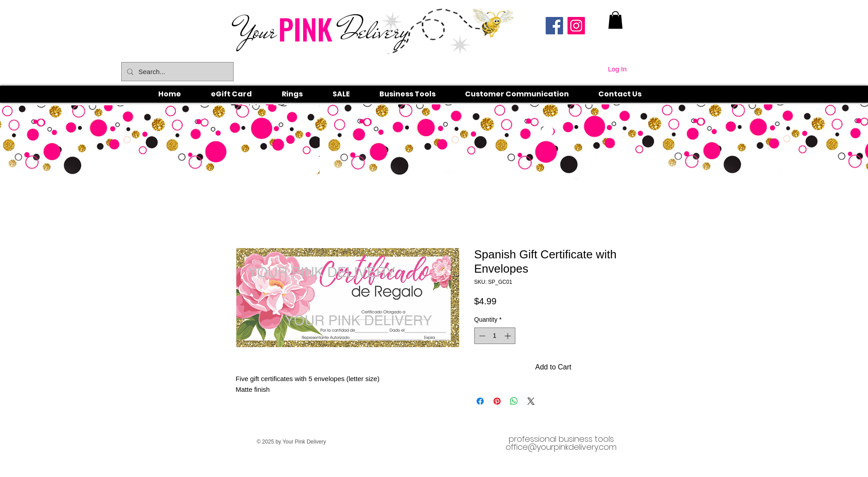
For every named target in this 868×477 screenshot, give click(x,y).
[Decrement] (481, 336)
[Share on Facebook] (480, 401)
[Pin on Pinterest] (497, 401)
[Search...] (177, 72)
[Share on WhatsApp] (514, 401)
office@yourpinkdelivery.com (561, 447)
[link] (615, 20)
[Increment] (508, 336)
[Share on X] (531, 401)
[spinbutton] (495, 336)
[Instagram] (576, 26)
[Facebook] (554, 26)
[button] (302, 94)
